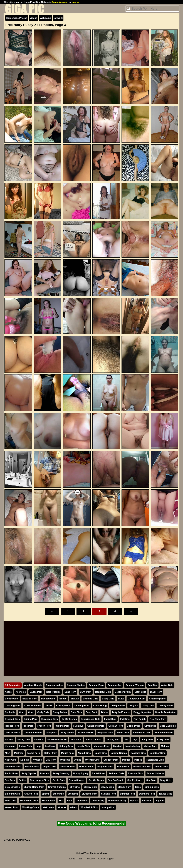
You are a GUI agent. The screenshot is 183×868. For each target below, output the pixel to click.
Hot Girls (39, 739)
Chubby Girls (63, 705)
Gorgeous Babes (33, 733)
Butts (121, 699)
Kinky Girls (163, 739)
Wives (73, 807)
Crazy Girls (148, 705)
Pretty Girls (123, 767)
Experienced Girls (91, 719)
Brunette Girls (90, 699)
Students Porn (89, 794)
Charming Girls (157, 699)
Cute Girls (76, 712)
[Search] (152, 9)
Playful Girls (49, 767)
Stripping (73, 794)
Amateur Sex (115, 685)
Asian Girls (167, 685)
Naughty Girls (138, 753)
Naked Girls (84, 753)
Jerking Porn (113, 739)
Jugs (135, 739)
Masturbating (133, 746)
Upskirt (134, 801)
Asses (8, 692)
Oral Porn (51, 760)
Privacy (91, 859)
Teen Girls (10, 801)
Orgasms (65, 760)
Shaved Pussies (57, 787)
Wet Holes (48, 807)
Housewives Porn (57, 739)
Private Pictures (142, 767)
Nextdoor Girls (158, 753)
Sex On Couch (116, 780)
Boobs (63, 699)
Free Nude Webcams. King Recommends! (91, 823)
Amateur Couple (33, 685)
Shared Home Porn (34, 787)
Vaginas (160, 801)
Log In (75, 2)
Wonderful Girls (89, 807)
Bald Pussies (53, 692)
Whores (62, 807)
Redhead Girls (116, 773)
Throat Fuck (48, 801)
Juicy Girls (147, 739)
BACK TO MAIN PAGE (17, 840)
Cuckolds (10, 712)
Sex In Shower (77, 780)
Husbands (76, 739)
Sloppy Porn (124, 787)
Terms (72, 859)
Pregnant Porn (105, 767)
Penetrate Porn (13, 767)
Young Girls (108, 807)
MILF (8, 753)
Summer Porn (127, 794)
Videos (33, 18)
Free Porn (28, 726)
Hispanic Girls (105, 733)
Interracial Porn (94, 739)
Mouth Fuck (68, 753)
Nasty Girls (101, 753)
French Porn (44, 726)
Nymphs (37, 760)
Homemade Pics (142, 733)
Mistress (19, 753)
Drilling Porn (31, 719)
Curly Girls (43, 712)
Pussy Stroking (61, 773)
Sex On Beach (96, 780)
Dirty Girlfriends (121, 712)
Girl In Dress (134, 726)
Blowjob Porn (30, 699)
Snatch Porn (31, 794)
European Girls (50, 719)
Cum (22, 712)
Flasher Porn (12, 726)
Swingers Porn (147, 794)
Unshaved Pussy (117, 801)
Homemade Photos (17, 18)
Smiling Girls (152, 787)
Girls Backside (168, 726)
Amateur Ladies (54, 685)
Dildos (105, 712)
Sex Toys (151, 780)
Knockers (10, 746)
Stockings (58, 794)
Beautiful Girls (103, 692)
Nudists (25, 760)
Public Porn (11, 773)
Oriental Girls (92, 760)
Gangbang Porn (96, 726)
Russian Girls (135, 773)
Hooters (9, 739)
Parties (138, 760)
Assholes (21, 692)
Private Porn (161, 767)
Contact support (106, 859)
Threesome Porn (29, 801)
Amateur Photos (76, 685)
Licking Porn (66, 746)
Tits (61, 801)
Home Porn (123, 733)
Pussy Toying (81, 773)
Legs (38, 746)
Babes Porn (36, 692)
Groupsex (51, 733)
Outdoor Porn (111, 760)
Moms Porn (34, 753)
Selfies (22, 780)
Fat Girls (125, 719)
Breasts (75, 699)
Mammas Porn (101, 746)
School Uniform (155, 773)
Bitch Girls (140, 692)
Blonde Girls (12, 699)
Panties (126, 760)
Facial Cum (110, 719)
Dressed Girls (12, 719)
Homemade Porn (164, 733)
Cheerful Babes (33, 705)
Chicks (49, 705)
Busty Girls (108, 699)
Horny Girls (24, 739)
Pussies (44, 773)
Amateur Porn (96, 685)
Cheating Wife (12, 705)
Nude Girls (11, 760)
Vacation (147, 801)
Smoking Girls (13, 794)
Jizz (126, 739)
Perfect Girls (32, 767)
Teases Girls (165, 794)
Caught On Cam (136, 699)
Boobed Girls (48, 699)
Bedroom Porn (123, 692)
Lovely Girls (83, 746)
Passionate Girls (155, 760)
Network (58, 18)
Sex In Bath (59, 780)
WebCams (45, 18)
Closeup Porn (82, 705)
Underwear (82, 801)
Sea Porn (10, 780)
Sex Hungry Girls (39, 780)
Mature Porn (150, 746)
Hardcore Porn (86, 733)
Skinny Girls (90, 787)
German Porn (116, 726)
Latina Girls (26, 746)
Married (117, 746)
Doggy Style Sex (142, 712)
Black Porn (156, 692)
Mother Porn (50, 753)
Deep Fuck (92, 712)
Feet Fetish (140, 719)
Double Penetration (166, 712)
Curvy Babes (60, 712)
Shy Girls (75, 787)
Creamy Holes (165, 705)
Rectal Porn (98, 773)
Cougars (133, 705)
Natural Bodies (119, 753)
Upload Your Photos (87, 853)
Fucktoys (78, 726)
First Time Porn (158, 719)
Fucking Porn (62, 726)
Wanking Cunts (31, 807)
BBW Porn (86, 692)
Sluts (138, 787)
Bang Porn (70, 692)
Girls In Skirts (12, 733)
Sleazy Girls (107, 787)
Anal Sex (152, 685)
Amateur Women (134, 685)
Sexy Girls (166, 780)
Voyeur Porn (12, 807)
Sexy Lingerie (12, 787)
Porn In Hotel (86, 767)
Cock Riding (100, 705)
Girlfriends (150, 726)
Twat (69, 801)
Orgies (77, 760)
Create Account (60, 2)
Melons (165, 746)
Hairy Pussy (67, 733)
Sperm (45, 794)
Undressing (98, 801)
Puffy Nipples (29, 773)
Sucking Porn (108, 794)
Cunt (31, 712)
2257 (81, 859)
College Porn (118, 705)
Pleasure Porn (68, 767)
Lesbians (50, 746)
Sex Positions (135, 780)
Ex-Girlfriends (69, 719)
